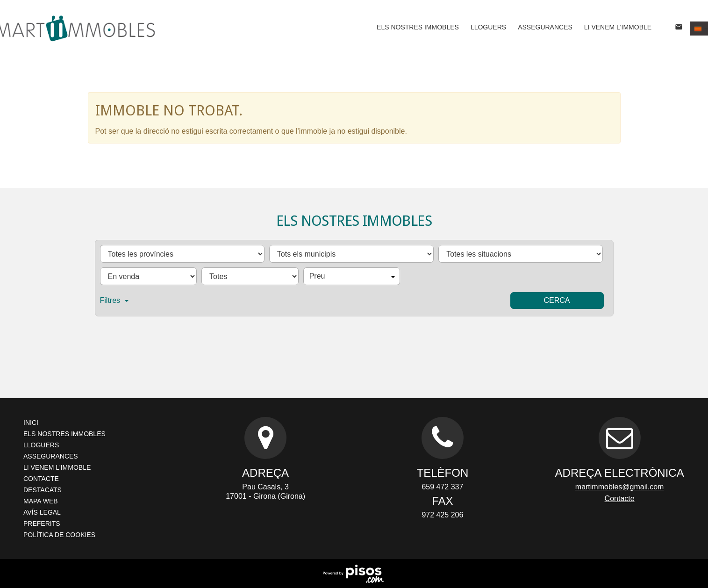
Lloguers (488, 27)
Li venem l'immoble (618, 27)
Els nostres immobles (418, 27)
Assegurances (545, 27)
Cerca (557, 300)
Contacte (41, 479)
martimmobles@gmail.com (620, 487)
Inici (31, 423)
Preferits (42, 523)
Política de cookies (59, 535)
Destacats (43, 490)
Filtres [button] (114, 300)
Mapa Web (41, 501)
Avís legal (42, 512)
